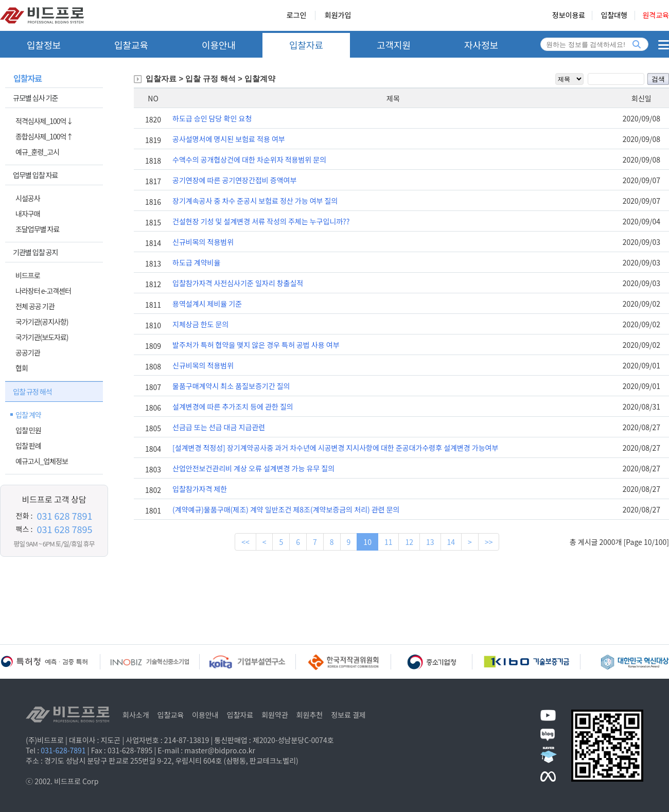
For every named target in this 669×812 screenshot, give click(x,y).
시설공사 (28, 198)
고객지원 (394, 45)
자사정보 (481, 45)
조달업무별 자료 (37, 229)
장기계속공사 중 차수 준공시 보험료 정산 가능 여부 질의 (255, 201)
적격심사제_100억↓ (44, 121)
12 (409, 542)
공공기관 (28, 352)
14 (451, 542)
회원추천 (310, 715)
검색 (658, 79)
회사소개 (136, 715)
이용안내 (219, 45)
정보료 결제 (348, 715)
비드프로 (28, 275)
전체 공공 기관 (35, 306)
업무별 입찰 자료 (35, 175)
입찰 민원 (28, 430)
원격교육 (656, 15)
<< (245, 542)
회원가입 (338, 15)
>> (489, 542)
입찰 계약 (28, 415)
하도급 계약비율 (196, 262)
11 (389, 542)
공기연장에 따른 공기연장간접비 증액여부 (234, 180)
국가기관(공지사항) (42, 322)
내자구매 (28, 214)
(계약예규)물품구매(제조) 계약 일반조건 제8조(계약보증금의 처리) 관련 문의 (286, 509)
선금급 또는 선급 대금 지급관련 (219, 427)
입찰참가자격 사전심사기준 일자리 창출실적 (238, 283)
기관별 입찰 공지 (35, 252)
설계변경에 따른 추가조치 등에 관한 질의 (233, 407)
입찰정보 (44, 45)
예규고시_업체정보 (42, 461)
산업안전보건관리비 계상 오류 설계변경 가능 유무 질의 (253, 468)
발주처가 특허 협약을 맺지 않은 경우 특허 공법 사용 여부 (256, 345)
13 (430, 542)
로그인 (297, 15)
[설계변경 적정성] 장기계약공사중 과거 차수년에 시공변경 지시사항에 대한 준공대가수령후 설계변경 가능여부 (335, 448)
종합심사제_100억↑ (44, 136)
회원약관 (275, 715)
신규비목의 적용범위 (203, 242)
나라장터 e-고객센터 (43, 291)
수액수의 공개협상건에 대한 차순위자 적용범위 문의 (249, 160)
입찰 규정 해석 (32, 392)
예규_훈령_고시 (37, 152)
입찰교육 (131, 45)
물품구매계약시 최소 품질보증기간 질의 (231, 386)
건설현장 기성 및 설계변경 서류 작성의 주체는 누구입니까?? (261, 221)
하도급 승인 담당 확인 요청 (212, 118)
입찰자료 (306, 45)
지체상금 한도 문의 (200, 324)
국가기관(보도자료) (42, 337)
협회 (22, 368)
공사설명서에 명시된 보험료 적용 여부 (229, 139)
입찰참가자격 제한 (200, 489)
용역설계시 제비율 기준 (207, 304)
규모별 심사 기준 (35, 98)
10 (367, 542)
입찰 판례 (28, 446)
